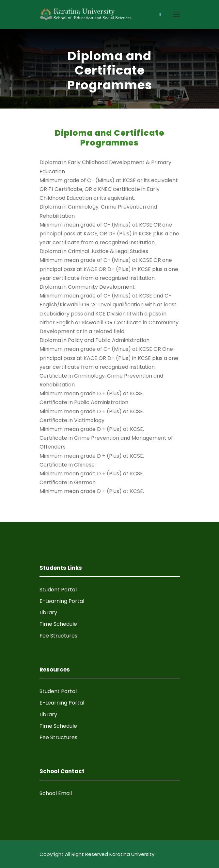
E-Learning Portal (62, 601)
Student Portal (58, 590)
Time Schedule (58, 624)
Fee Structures (58, 636)
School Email (56, 793)
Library (48, 613)
